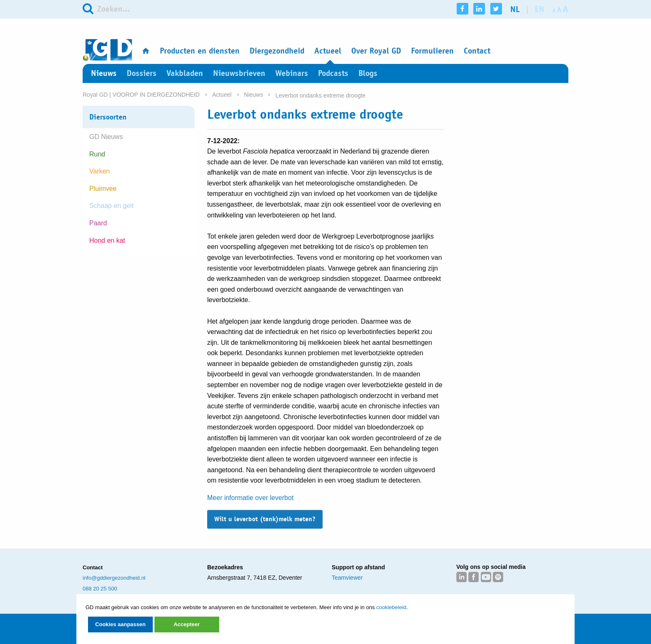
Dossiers (142, 73)
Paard (98, 223)
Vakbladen (185, 73)
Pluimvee (103, 189)
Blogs (368, 73)
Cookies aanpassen (120, 624)
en (540, 9)
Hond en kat (107, 240)
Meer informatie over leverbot (250, 498)
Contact (477, 51)
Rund (97, 154)
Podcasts (333, 73)
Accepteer (187, 624)
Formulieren (432, 51)
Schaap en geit (111, 206)
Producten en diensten (200, 51)
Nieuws (104, 73)
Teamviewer (347, 578)
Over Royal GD (376, 51)
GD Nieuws (106, 137)
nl (515, 9)
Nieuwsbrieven (239, 73)
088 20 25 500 (100, 589)
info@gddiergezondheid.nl (114, 578)
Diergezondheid (277, 51)
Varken (100, 171)
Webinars (292, 73)
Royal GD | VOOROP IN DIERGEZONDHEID (141, 95)
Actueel (328, 51)
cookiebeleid (391, 607)
